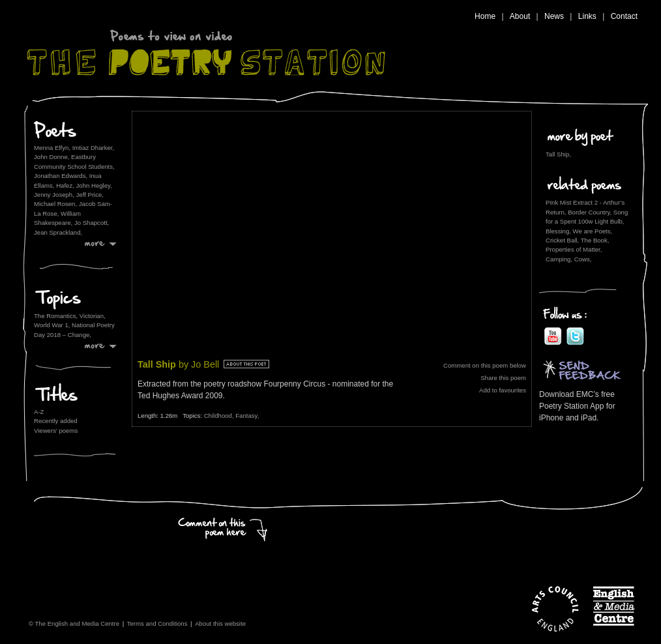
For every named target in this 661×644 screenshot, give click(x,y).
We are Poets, (593, 231)
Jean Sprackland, (58, 232)
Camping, (559, 259)
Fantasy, (247, 416)
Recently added (56, 421)
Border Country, (590, 212)
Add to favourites (503, 390)
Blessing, (558, 231)
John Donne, (51, 157)
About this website (220, 623)
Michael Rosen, (55, 204)
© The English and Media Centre (74, 623)
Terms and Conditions (157, 623)
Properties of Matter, (574, 249)
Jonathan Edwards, (61, 176)
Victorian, (93, 316)
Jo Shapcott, (92, 223)
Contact (624, 16)
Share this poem (503, 378)
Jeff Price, (90, 195)
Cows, (583, 259)
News (554, 16)
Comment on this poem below (485, 365)
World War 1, (53, 325)
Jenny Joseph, (54, 195)
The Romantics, (57, 316)
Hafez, (65, 185)
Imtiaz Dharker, (94, 148)
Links (587, 16)
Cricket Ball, (562, 240)
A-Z (39, 412)
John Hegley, (94, 185)
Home (485, 16)
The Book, (595, 240)
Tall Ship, (558, 154)
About (520, 16)
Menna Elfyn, (52, 148)
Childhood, (220, 416)
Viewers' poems (56, 431)
